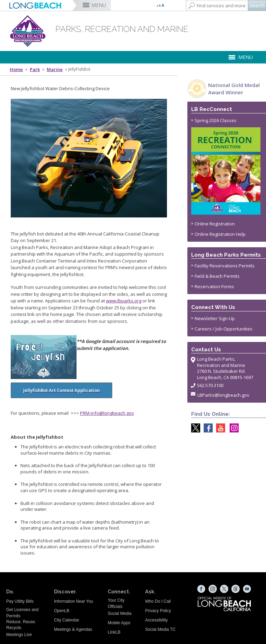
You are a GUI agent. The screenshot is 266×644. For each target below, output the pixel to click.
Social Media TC (160, 629)
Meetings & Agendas (73, 629)
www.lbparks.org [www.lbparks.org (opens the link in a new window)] (124, 301)
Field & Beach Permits (217, 276)
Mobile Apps (119, 623)
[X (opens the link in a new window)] (224, 589)
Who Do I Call (158, 601)
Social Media (120, 613)
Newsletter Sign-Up (215, 318)
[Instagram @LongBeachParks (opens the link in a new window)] (232, 428)
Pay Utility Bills (20, 601)
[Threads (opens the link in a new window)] (236, 589)
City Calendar (67, 620)
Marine (55, 69)
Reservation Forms (214, 286)
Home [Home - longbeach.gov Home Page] (16, 69)
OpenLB (62, 611)
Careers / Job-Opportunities (224, 329)
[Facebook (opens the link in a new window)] (201, 589)
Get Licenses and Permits (22, 613)
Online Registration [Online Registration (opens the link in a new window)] (215, 224)
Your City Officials (116, 603)
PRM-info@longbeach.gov (107, 413)
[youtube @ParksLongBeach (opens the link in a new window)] (219, 428)
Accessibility (156, 620)
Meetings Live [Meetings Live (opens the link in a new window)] (19, 635)
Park (35, 69)
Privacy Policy (158, 611)
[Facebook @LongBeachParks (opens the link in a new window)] (206, 428)
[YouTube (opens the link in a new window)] (247, 589)
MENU (99, 5)
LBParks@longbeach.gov (223, 395)
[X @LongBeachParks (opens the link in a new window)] (194, 428)
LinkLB (114, 632)
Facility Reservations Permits (225, 266)
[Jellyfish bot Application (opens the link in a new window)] (89, 377)
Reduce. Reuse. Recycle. (21, 625)
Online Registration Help (220, 234)
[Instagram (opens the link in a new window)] (213, 589)
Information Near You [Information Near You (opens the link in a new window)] (74, 601)
